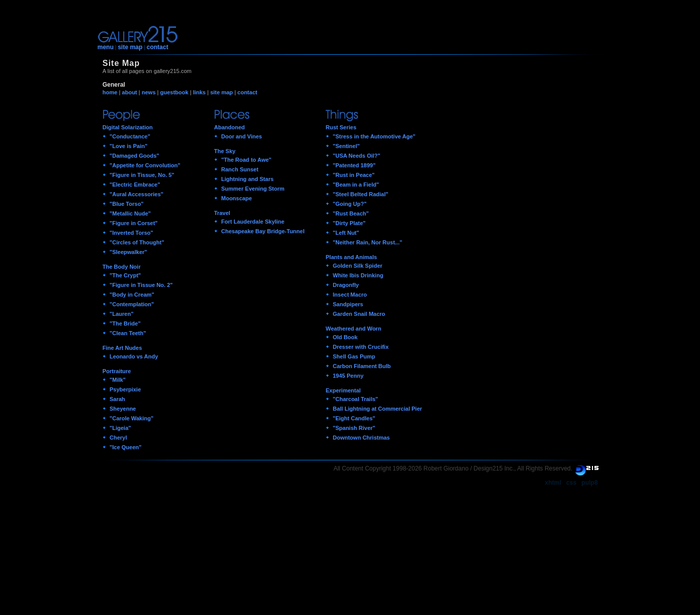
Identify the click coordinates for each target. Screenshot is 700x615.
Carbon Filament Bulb (362, 366)
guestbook (174, 92)
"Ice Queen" (126, 447)
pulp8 (589, 483)
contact (157, 47)
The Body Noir (121, 267)
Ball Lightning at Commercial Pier (377, 409)
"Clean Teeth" (128, 333)
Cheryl (118, 438)
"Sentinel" (346, 146)
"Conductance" (130, 136)
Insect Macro (350, 295)
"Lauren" (121, 314)
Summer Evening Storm (253, 189)
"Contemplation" (132, 304)
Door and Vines (241, 136)
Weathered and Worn (354, 329)
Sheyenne (123, 409)
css (571, 483)
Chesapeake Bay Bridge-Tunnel (263, 231)
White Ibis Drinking (358, 275)
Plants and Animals (351, 257)
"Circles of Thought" (137, 242)
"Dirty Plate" (349, 223)
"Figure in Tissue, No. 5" (142, 175)
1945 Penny (348, 376)
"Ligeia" (120, 428)
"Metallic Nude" (130, 213)
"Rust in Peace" (354, 175)
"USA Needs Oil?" (357, 156)
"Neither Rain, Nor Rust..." (367, 242)
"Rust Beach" (351, 213)
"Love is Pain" (129, 146)
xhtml (553, 483)
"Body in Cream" (132, 295)
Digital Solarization (128, 127)
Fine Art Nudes (122, 348)
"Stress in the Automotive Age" (374, 136)
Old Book (345, 337)
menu (106, 47)
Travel (222, 213)
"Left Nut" (346, 233)
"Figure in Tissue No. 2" (141, 285)
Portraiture (117, 371)
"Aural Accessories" (136, 194)
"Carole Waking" (131, 418)
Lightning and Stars (247, 179)
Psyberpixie (125, 389)
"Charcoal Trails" (355, 399)
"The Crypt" (125, 275)
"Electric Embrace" (135, 185)
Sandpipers (348, 304)
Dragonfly (346, 285)
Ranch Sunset (240, 169)
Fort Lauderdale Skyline (253, 222)
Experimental (343, 390)
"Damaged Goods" (134, 156)
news (149, 92)
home (110, 92)
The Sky (225, 151)
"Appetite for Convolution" (145, 165)
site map (130, 47)
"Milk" (118, 380)
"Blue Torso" (127, 204)
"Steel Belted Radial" (360, 194)
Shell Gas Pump (354, 356)
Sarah (117, 399)
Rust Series (341, 127)
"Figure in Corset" (134, 223)
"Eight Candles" (354, 418)
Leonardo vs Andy (134, 356)
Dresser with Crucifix (361, 347)
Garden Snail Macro (359, 314)
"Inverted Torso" (131, 233)
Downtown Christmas (361, 438)
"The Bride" (125, 323)
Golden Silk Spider (358, 266)
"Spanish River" (354, 428)
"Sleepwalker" (128, 252)
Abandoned (230, 127)
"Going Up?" (350, 204)
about (129, 92)
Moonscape (237, 198)
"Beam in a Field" (356, 185)
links (199, 92)
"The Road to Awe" (246, 160)
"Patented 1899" (354, 165)
